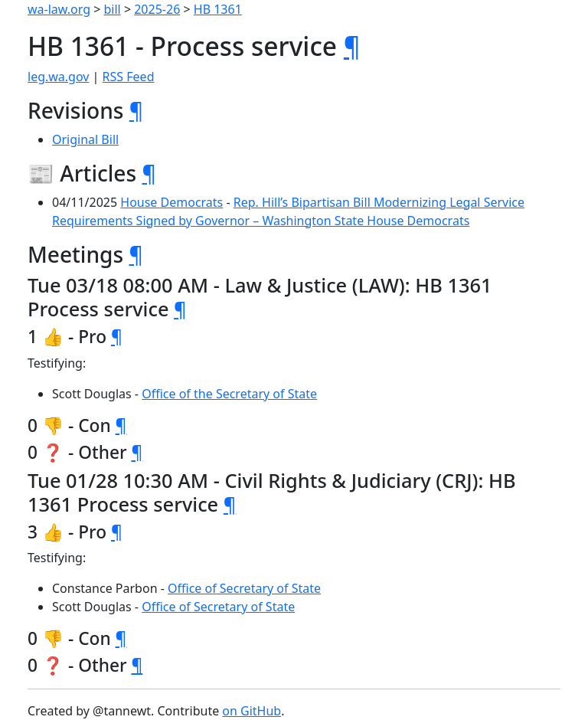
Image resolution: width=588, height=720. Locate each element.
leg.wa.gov (58, 77)
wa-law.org (59, 9)
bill (113, 9)
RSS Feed (129, 77)
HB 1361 (218, 9)
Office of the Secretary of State (229, 394)
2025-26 (157, 9)
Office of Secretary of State (244, 588)
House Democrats (171, 202)
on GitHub (252, 711)
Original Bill (85, 139)
